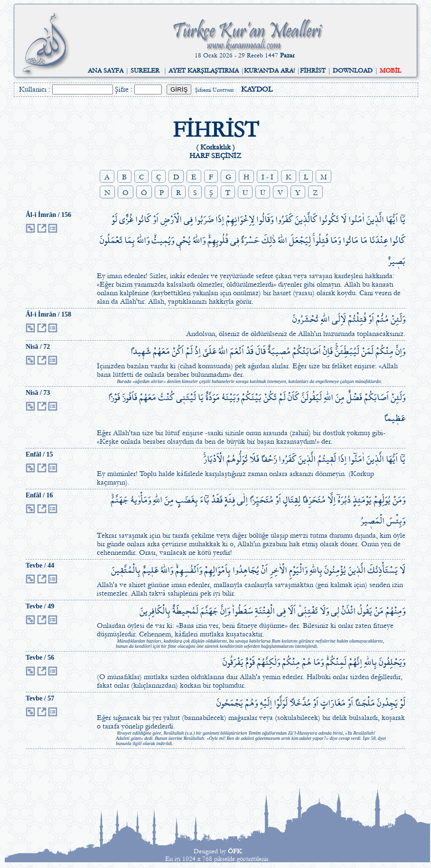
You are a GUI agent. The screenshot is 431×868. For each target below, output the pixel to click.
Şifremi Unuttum (214, 90)
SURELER (145, 71)
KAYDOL (257, 89)
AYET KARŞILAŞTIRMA (204, 71)
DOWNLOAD (353, 71)
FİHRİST (313, 71)
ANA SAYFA (106, 71)
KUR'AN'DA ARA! (269, 71)
